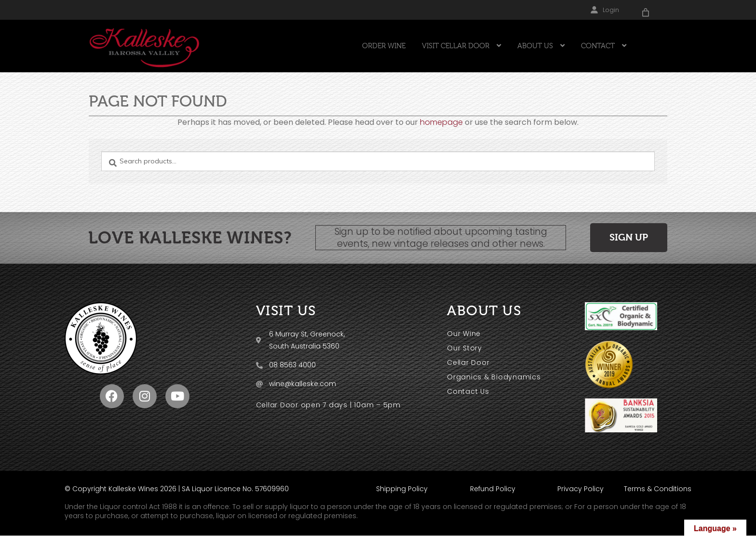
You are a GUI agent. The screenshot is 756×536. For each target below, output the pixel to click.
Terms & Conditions (658, 489)
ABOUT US (535, 46)
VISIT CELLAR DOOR (456, 46)
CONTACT (598, 46)
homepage (441, 122)
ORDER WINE (384, 46)
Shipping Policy (402, 489)
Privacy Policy (580, 489)
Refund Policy (493, 489)
